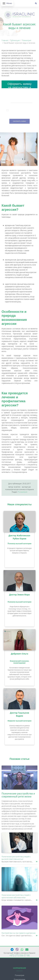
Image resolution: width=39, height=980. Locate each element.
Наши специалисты (20, 504)
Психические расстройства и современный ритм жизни (18, 795)
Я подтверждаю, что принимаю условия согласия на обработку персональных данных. (21, 111)
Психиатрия (26, 40)
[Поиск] (36, 3)
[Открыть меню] (7, 3)
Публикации (15, 40)
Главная (5, 40)
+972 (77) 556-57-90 (19, 955)
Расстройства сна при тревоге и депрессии (18, 933)
